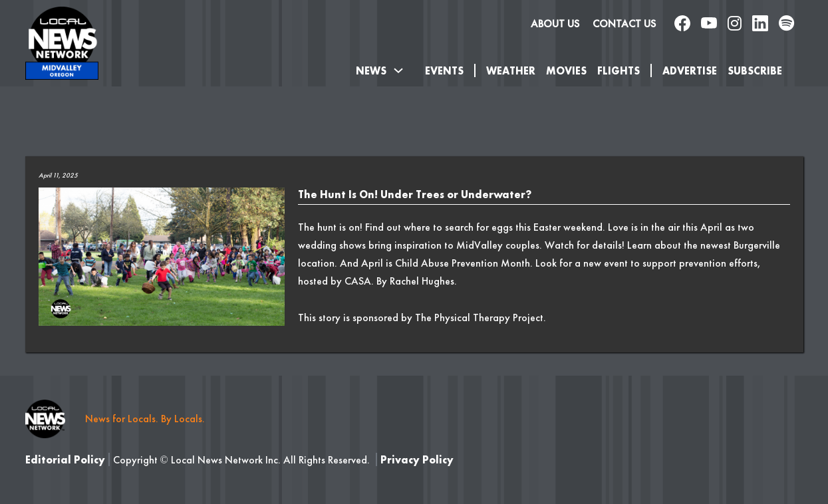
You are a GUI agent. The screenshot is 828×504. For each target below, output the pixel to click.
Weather (511, 71)
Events (444, 71)
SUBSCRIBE (755, 71)
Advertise (690, 71)
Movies (566, 71)
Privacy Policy (417, 460)
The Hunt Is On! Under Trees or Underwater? (415, 194)
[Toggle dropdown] (398, 70)
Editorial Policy (65, 460)
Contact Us (624, 24)
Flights (619, 71)
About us (555, 24)
